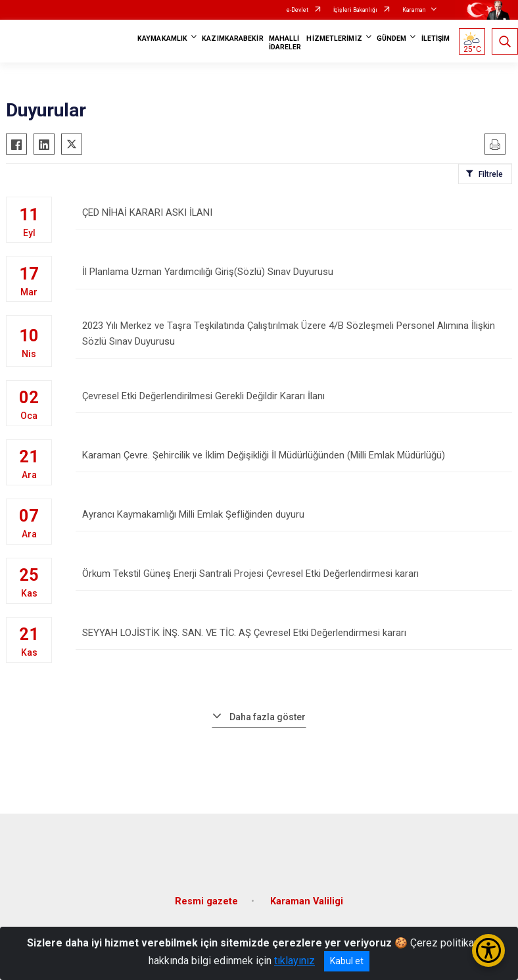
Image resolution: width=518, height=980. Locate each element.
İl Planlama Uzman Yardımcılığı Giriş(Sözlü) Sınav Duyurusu (294, 278)
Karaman (414, 10)
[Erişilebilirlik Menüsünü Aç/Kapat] (488, 950)
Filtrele (491, 174)
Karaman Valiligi (307, 895)
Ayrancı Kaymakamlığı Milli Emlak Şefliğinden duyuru (294, 515)
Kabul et (347, 961)
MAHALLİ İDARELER (285, 43)
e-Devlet (297, 10)
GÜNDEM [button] (392, 38)
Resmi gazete (206, 895)
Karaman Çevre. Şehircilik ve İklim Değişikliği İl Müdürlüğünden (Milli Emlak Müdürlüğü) (294, 455)
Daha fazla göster (268, 711)
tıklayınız (294, 961)
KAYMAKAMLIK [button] (162, 38)
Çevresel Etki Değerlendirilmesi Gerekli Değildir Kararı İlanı (294, 396)
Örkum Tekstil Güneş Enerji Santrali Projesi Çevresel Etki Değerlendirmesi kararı (294, 574)
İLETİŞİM (436, 38)
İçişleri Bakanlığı (355, 10)
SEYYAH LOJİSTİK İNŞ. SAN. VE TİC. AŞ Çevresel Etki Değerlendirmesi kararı (294, 633)
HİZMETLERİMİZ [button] (334, 38)
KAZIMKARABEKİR (232, 38)
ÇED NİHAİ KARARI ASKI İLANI (294, 219)
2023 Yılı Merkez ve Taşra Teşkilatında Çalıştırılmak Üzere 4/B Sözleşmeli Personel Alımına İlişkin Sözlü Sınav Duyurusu (294, 337)
